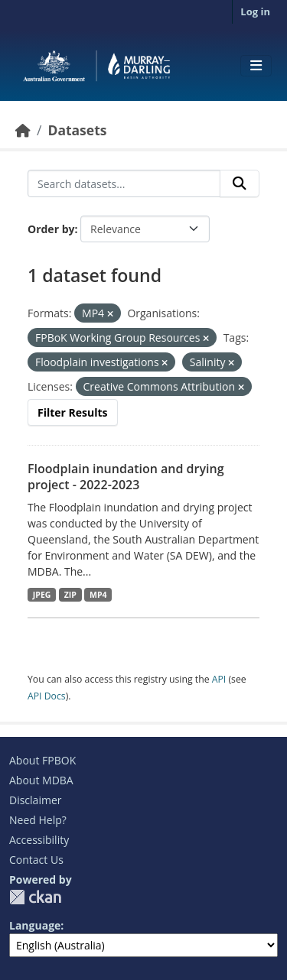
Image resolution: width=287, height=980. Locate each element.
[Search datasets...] (124, 183)
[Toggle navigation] (256, 66)
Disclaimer (35, 800)
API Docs (47, 696)
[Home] (23, 130)
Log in (255, 11)
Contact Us (36, 860)
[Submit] (240, 183)
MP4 (98, 595)
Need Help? (38, 820)
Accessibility (39, 840)
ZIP (70, 595)
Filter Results (73, 412)
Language (35, 925)
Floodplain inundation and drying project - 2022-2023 (126, 477)
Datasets (77, 130)
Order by (51, 229)
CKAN (35, 897)
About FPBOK (42, 760)
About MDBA (41, 780)
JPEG (42, 595)
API (219, 679)
